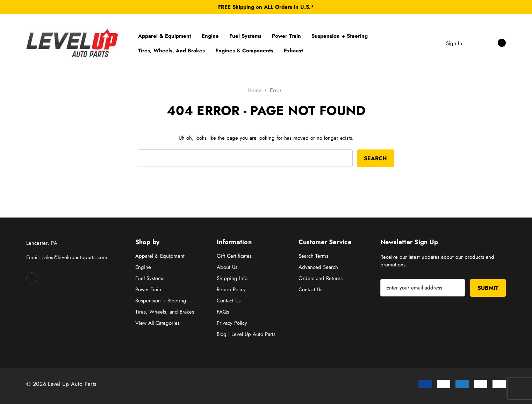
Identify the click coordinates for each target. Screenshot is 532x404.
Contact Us (229, 301)
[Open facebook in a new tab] (32, 278)
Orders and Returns (321, 278)
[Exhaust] (293, 51)
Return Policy (231, 289)
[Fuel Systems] (245, 36)
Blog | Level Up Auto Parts (246, 334)
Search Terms (313, 256)
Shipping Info (232, 278)
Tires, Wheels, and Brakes (165, 312)
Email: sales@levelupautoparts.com (67, 257)
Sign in (454, 43)
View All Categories (157, 323)
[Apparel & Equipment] (165, 36)
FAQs (223, 312)
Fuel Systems (150, 278)
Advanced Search (318, 267)
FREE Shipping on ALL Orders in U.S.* (266, 7)
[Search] (474, 43)
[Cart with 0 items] (494, 43)
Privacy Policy (232, 323)
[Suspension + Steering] (340, 36)
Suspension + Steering (161, 301)
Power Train (148, 289)
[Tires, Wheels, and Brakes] (171, 51)
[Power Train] (286, 36)
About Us (227, 267)
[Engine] (210, 36)
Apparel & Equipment (160, 256)
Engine (143, 267)
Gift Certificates (234, 256)
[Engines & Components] (244, 51)
